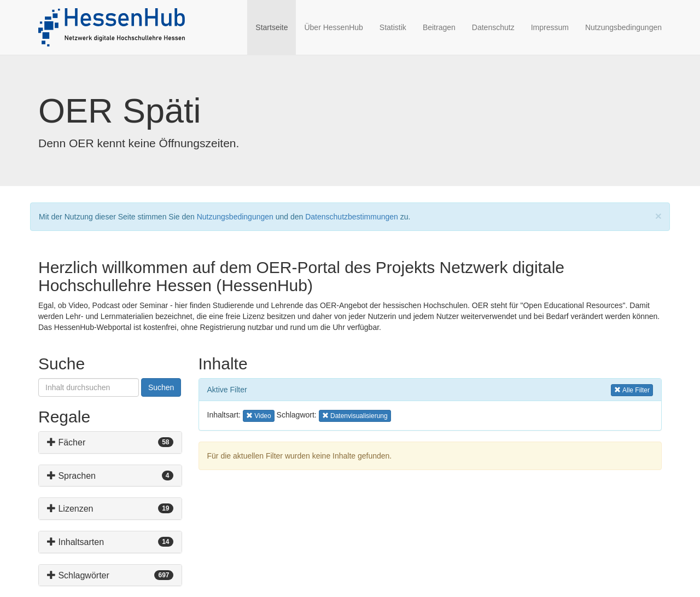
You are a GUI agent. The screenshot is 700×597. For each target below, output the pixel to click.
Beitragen (439, 27)
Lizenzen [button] (70, 509)
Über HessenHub (333, 27)
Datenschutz (493, 27)
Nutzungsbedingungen (623, 27)
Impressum (550, 27)
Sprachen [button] (71, 476)
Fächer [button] (66, 442)
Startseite (276, 27)
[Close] (658, 216)
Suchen (161, 387)
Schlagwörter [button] (78, 575)
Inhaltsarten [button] (75, 542)
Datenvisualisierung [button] (355, 415)
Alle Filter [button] (632, 389)
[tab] (110, 442)
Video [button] (260, 415)
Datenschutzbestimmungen (352, 217)
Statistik (393, 27)
